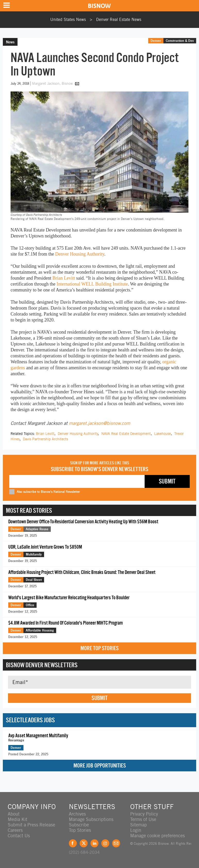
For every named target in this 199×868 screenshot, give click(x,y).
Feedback (116, 843)
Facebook (73, 843)
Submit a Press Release (31, 825)
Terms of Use (143, 819)
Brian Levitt (64, 278)
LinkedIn (94, 843)
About (14, 814)
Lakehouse (163, 434)
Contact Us (19, 836)
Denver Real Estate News (119, 20)
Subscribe (79, 825)
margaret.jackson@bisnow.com (100, 423)
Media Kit (18, 819)
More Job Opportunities (100, 766)
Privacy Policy (144, 814)
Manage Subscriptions (91, 819)
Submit (100, 698)
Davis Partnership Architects (45, 439)
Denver (156, 41)
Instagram (105, 843)
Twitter (84, 843)
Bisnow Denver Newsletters (42, 665)
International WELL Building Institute (92, 284)
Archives (77, 814)
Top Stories (80, 830)
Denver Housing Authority (80, 254)
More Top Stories (100, 648)
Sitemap (139, 825)
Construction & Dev (180, 41)
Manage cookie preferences (157, 836)
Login (136, 830)
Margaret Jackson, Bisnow (53, 83)
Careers (15, 830)
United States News (68, 20)
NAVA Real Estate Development (126, 434)
